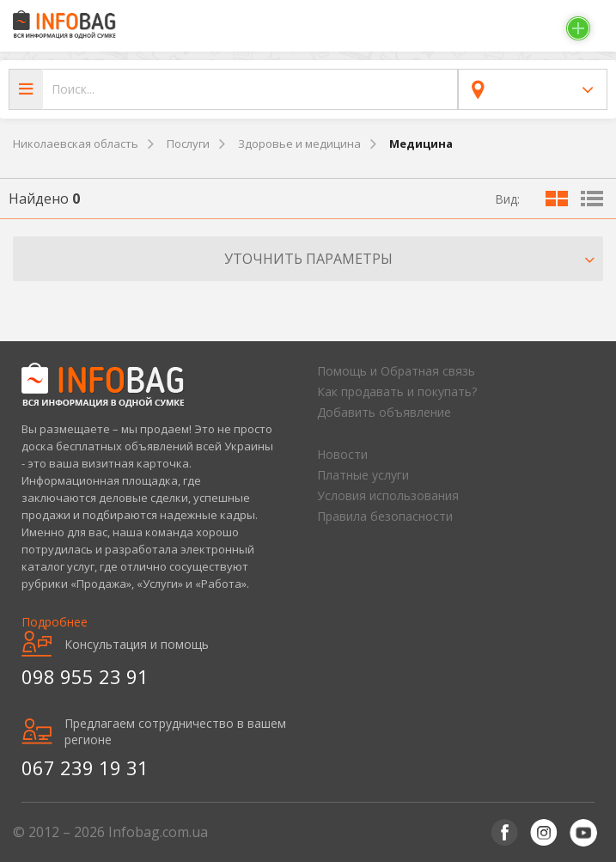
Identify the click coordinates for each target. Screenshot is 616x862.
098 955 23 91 (85, 676)
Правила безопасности (385, 516)
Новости (342, 454)
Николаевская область (76, 144)
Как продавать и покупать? (397, 391)
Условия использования (388, 495)
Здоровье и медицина (299, 144)
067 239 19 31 (85, 767)
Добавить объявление (384, 412)
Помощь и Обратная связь (396, 371)
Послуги (188, 144)
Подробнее (55, 622)
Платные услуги (363, 475)
